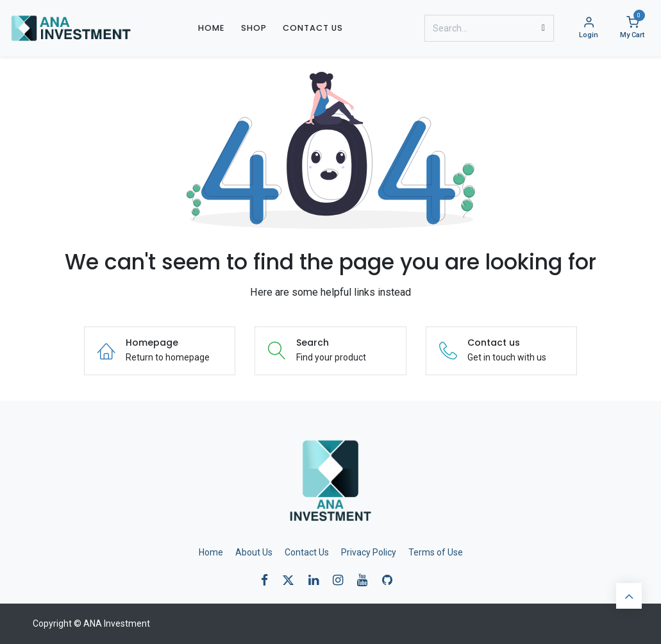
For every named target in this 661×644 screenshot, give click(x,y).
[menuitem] (211, 28)
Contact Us (307, 552)
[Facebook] (269, 580)
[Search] (543, 28)
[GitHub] (391, 580)
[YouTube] (366, 580)
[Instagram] (342, 580)
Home (211, 552)
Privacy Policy (369, 552)
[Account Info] (589, 29)
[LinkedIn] (318, 580)
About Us (254, 552)
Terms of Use (436, 552)
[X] (292, 580)
